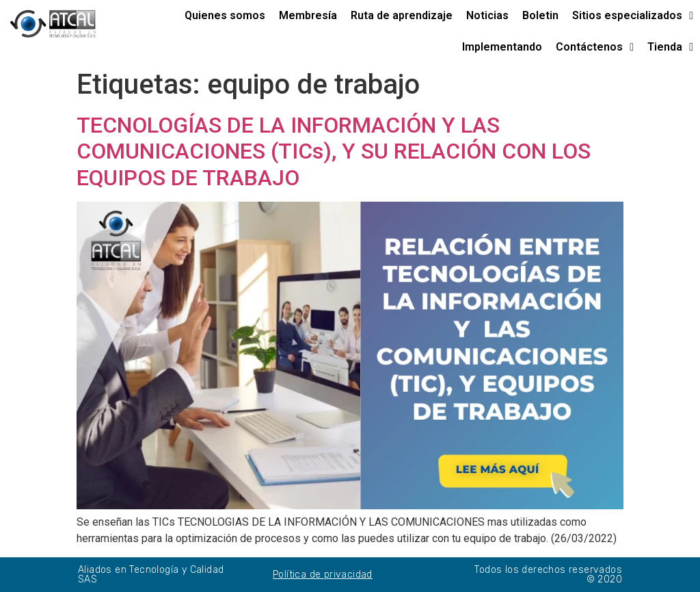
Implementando (502, 47)
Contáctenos (595, 47)
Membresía (308, 15)
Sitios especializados (633, 16)
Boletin (540, 15)
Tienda (670, 47)
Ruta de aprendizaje (402, 15)
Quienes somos (225, 15)
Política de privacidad (323, 575)
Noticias (487, 15)
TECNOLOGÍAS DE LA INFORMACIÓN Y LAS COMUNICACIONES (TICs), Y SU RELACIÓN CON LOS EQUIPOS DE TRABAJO (334, 151)
